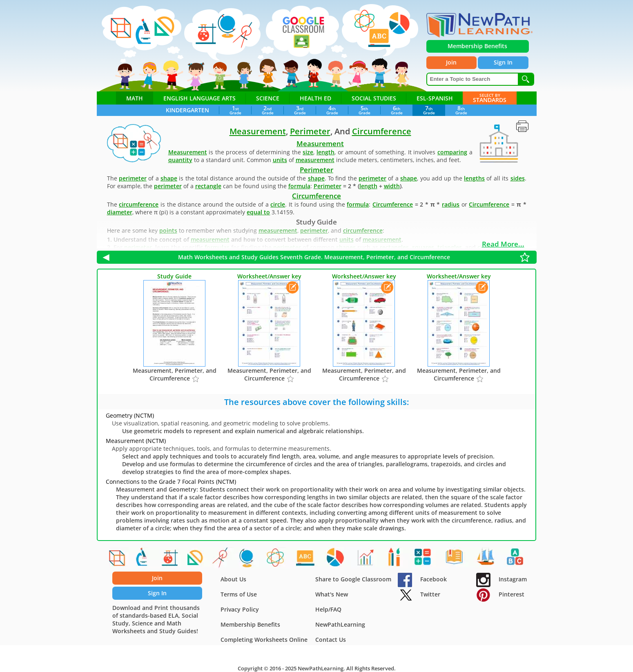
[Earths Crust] (247, 559)
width (392, 186)
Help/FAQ (328, 609)
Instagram (501, 579)
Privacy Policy (240, 609)
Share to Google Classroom (353, 579)
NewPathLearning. (321, 668)
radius (451, 204)
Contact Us (331, 640)
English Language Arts (199, 98)
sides (518, 178)
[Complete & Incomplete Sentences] (455, 559)
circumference (139, 204)
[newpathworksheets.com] (479, 25)
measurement (315, 160)
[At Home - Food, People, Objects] (395, 559)
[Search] (526, 81)
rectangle (208, 186)
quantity (180, 160)
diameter (120, 212)
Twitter (419, 594)
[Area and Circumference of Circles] (221, 559)
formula (299, 186)
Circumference (382, 131)
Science (268, 98)
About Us (233, 579)
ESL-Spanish (435, 98)
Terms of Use (239, 594)
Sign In (507, 63)
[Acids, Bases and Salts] (169, 559)
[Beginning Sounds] (516, 559)
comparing (452, 152)
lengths (474, 178)
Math (135, 98)
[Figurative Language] (306, 559)
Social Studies (374, 98)
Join (453, 63)
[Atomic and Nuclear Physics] (276, 559)
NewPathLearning (340, 624)
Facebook (422, 579)
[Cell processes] (143, 559)
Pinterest (500, 594)
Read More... (503, 244)
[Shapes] (116, 559)
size (308, 152)
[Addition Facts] (424, 559)
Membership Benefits (250, 624)
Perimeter (310, 131)
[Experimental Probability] (366, 559)
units (280, 160)
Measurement (258, 131)
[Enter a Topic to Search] (473, 81)
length (325, 152)
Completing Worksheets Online (264, 640)
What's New (332, 594)
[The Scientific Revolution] (336, 559)
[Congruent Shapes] (195, 559)
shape (169, 178)
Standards (490, 98)
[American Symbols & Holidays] (487, 559)
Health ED (315, 98)
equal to (258, 212)
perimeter (133, 178)
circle (278, 204)
